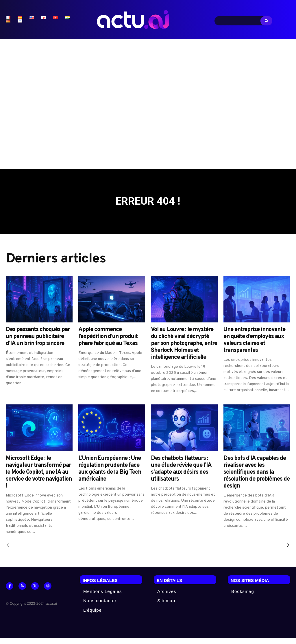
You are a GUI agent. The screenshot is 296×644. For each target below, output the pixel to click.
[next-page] (286, 551)
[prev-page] (10, 551)
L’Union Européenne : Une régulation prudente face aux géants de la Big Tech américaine (110, 475)
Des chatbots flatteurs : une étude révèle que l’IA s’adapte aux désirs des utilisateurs (181, 475)
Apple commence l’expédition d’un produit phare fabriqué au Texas (108, 343)
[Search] (266, 21)
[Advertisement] (148, 102)
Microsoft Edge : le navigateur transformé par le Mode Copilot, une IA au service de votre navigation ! (39, 478)
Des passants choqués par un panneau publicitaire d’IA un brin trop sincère (38, 343)
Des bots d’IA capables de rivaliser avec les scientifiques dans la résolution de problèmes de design (257, 478)
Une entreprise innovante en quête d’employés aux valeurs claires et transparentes (254, 346)
